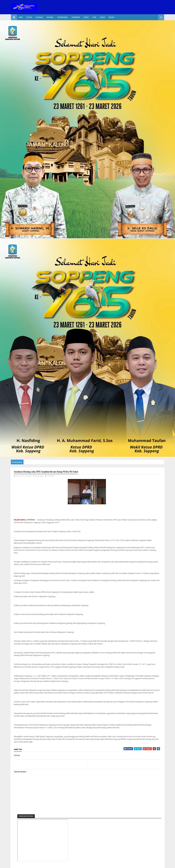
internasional (63, 17)
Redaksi (111, 17)
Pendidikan (76, 17)
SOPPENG (51, 477)
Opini (94, 17)
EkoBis (86, 17)
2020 (22, 865)
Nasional (50, 17)
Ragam (102, 17)
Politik (29, 17)
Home (21, 17)
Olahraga (39, 17)
